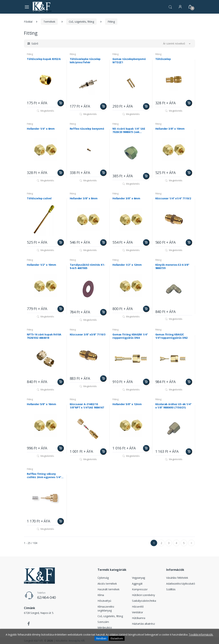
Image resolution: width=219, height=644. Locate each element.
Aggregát (137, 584)
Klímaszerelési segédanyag (106, 609)
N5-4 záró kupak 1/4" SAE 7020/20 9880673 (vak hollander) (129, 130)
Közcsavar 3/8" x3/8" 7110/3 (88, 335)
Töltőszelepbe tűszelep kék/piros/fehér (85, 61)
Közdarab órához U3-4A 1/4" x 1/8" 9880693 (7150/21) (173, 406)
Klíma (101, 595)
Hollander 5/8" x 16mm (41, 404)
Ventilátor (138, 612)
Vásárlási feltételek (177, 578)
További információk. (201, 635)
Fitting (111, 22)
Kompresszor (140, 589)
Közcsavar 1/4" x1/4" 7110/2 (173, 198)
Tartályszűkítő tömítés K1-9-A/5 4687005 (87, 266)
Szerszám (103, 622)
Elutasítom (117, 638)
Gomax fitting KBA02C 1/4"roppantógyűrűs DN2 (172, 336)
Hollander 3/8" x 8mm (84, 198)
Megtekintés (45, 111)
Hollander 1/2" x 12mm (127, 265)
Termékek (49, 22)
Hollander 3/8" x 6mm (126, 198)
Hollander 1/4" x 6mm (41, 129)
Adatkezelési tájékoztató (181, 584)
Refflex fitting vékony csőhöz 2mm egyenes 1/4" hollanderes (44, 476)
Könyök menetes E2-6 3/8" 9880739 (172, 266)
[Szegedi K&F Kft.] (42, 7)
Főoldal (28, 22)
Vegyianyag (139, 578)
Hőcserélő (138, 607)
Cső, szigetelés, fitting (82, 22)
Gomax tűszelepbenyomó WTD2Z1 (129, 61)
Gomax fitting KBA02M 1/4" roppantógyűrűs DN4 (130, 336)
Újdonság (103, 578)
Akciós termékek (107, 584)
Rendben (101, 638)
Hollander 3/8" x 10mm (170, 129)
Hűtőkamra (139, 618)
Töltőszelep (163, 59)
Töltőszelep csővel (39, 198)
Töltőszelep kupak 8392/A (44, 59)
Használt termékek (108, 589)
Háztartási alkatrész (143, 624)
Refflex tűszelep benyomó (87, 129)
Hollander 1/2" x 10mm (41, 265)
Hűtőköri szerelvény (143, 595)
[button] (170, 6)
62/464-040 (46, 597)
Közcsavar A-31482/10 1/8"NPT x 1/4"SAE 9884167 (87, 406)
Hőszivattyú (104, 601)
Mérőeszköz (105, 628)
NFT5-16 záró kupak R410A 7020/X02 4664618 (44, 336)
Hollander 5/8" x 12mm (127, 404)
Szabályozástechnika (144, 601)
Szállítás (171, 589)
